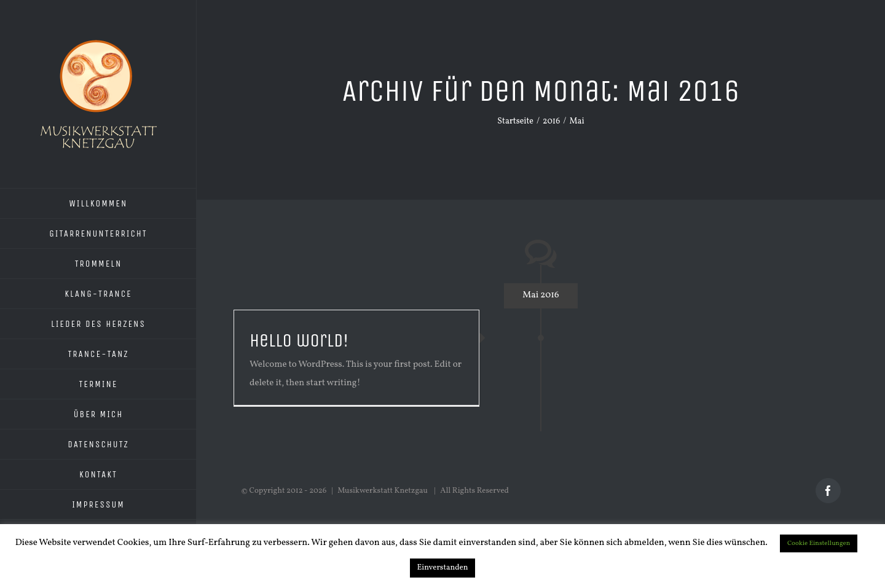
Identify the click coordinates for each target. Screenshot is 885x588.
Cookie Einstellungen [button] (819, 543)
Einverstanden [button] (443, 568)
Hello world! (299, 340)
